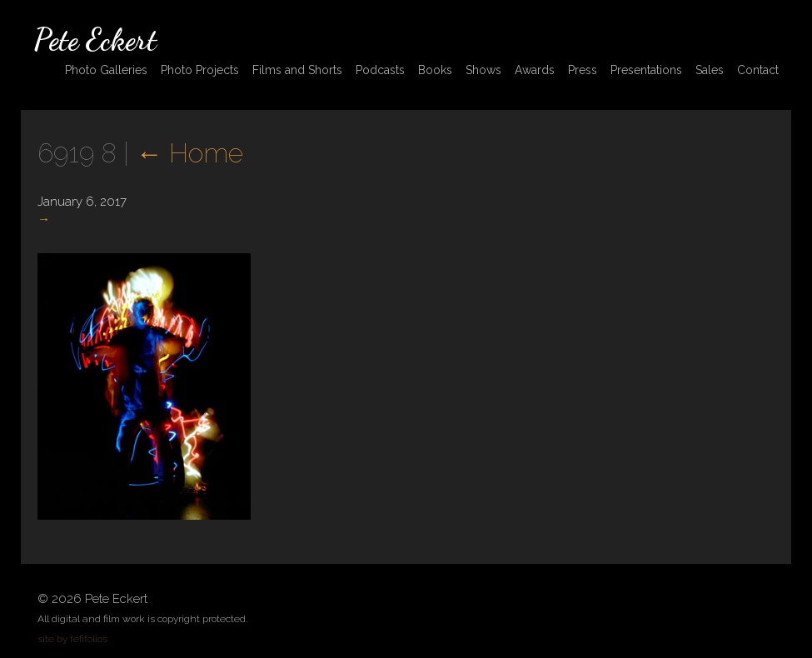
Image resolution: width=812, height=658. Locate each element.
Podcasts (380, 70)
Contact (758, 70)
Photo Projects (200, 70)
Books (435, 70)
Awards (535, 70)
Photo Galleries (106, 70)
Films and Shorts (297, 70)
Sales (710, 70)
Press (583, 70)
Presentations (646, 70)
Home (189, 153)
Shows (483, 70)
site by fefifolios (72, 639)
